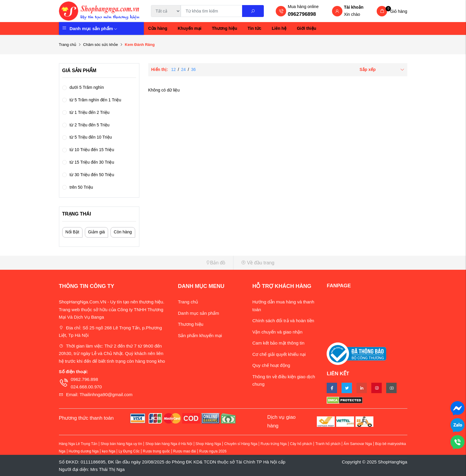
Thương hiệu (225, 28)
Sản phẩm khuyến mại (200, 335)
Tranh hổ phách (328, 444)
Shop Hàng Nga (208, 444)
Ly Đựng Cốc (129, 451)
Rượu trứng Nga (274, 444)
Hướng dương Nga (84, 451)
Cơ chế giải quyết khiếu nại (279, 354)
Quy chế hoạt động (271, 365)
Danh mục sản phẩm (94, 28)
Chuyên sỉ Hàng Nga (241, 444)
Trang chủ (68, 45)
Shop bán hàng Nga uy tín (121, 444)
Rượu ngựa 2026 (213, 451)
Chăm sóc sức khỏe (100, 45)
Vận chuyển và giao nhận (277, 332)
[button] (144, 263)
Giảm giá (96, 232)
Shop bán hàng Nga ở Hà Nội (169, 444)
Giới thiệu (307, 28)
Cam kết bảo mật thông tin (278, 343)
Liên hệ (279, 28)
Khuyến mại (190, 28)
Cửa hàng (158, 28)
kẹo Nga (109, 451)
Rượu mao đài (185, 451)
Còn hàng (123, 232)
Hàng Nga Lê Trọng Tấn (78, 444)
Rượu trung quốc (156, 451)
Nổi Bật (72, 232)
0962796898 (302, 14)
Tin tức (255, 28)
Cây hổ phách (301, 444)
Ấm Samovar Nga (358, 444)
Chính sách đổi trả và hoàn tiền (283, 321)
